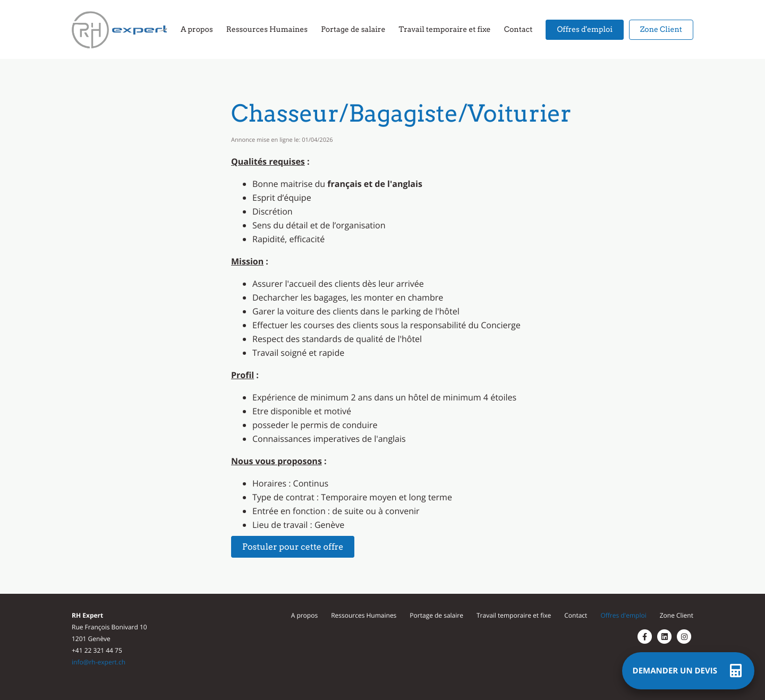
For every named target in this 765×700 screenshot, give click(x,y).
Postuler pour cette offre (293, 547)
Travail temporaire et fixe (514, 615)
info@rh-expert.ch (99, 662)
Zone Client (677, 615)
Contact (576, 615)
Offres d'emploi (623, 615)
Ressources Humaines (364, 615)
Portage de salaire (436, 615)
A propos (304, 615)
